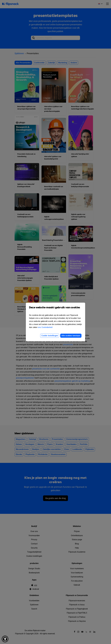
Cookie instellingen (50, 336)
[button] (5, 639)
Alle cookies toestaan (71, 336)
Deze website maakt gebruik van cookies (55, 309)
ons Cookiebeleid (45, 327)
